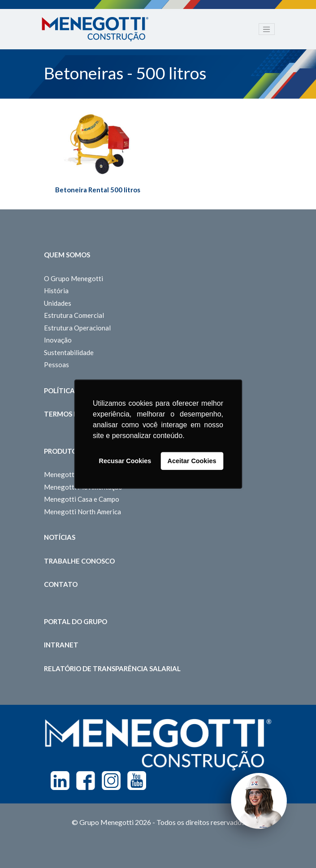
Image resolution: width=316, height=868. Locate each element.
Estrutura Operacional (77, 328)
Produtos (62, 451)
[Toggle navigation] (267, 29)
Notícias (60, 537)
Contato (61, 584)
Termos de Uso (71, 414)
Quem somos (67, 255)
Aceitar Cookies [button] (192, 461)
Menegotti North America (82, 512)
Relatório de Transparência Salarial (112, 668)
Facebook (86, 781)
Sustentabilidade (69, 352)
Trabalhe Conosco (79, 561)
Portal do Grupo (76, 621)
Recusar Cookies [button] (125, 461)
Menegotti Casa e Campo (82, 499)
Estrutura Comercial (74, 315)
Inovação (58, 340)
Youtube (137, 781)
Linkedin (60, 781)
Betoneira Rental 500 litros (98, 190)
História (56, 291)
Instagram (111, 781)
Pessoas (56, 365)
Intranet (61, 645)
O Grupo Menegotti (74, 278)
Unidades (58, 303)
